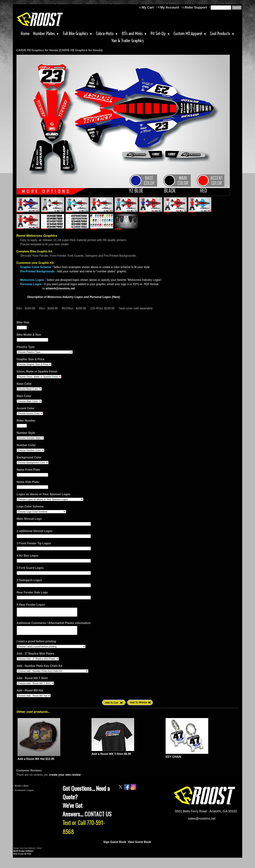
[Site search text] (221, 8)
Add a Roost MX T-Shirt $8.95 (111, 757)
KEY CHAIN (173, 760)
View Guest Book (139, 845)
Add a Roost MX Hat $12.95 (36, 762)
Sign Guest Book (115, 845)
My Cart (148, 7)
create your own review (65, 778)
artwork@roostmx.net (60, 288)
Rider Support (196, 7)
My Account (170, 7)
